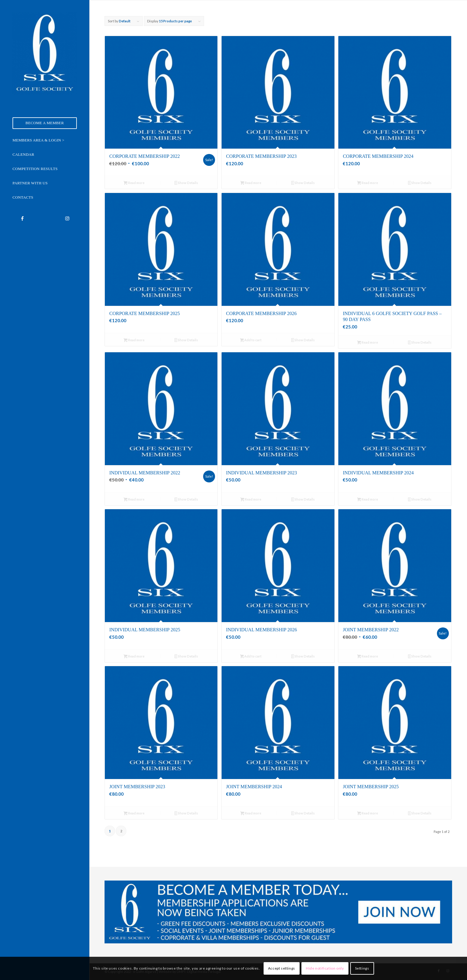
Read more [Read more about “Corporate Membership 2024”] (368, 183)
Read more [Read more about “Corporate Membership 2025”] (134, 341)
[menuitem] (45, 123)
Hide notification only (325, 968)
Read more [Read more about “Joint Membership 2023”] (134, 814)
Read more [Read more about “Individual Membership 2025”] (134, 657)
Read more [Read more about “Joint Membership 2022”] (368, 657)
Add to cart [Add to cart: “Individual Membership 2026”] (251, 657)
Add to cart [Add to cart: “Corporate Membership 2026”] (251, 341)
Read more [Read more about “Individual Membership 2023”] (251, 500)
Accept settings (282, 968)
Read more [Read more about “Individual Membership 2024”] (368, 500)
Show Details (186, 183)
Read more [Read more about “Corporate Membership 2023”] (251, 183)
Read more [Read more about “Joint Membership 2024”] (251, 814)
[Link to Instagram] (67, 218)
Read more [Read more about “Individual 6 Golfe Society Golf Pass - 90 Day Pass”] (368, 343)
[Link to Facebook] (22, 218)
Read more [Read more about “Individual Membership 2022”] (134, 500)
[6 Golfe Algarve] (45, 53)
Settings (362, 968)
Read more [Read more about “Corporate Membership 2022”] (134, 183)
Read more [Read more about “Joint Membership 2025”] (368, 814)
